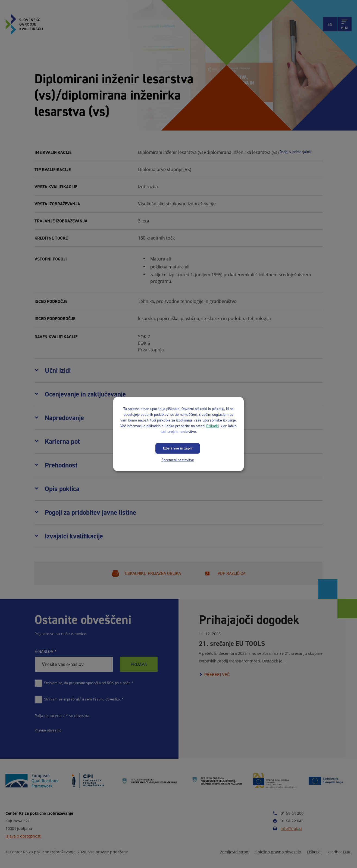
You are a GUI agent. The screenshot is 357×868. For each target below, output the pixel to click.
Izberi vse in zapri (178, 448)
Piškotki (212, 426)
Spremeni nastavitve (178, 460)
